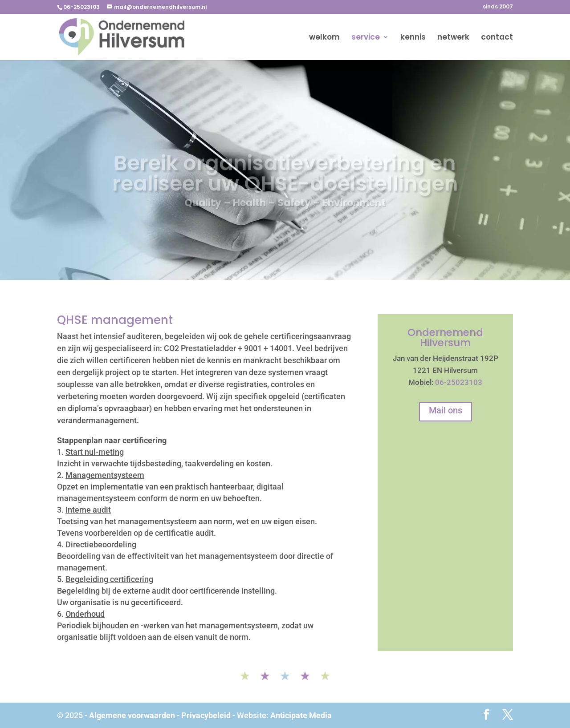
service (366, 38)
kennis (413, 38)
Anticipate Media (301, 715)
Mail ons (446, 410)
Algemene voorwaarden (132, 715)
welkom (324, 38)
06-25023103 (459, 382)
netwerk (453, 38)
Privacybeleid (206, 715)
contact (497, 38)
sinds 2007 (498, 7)
